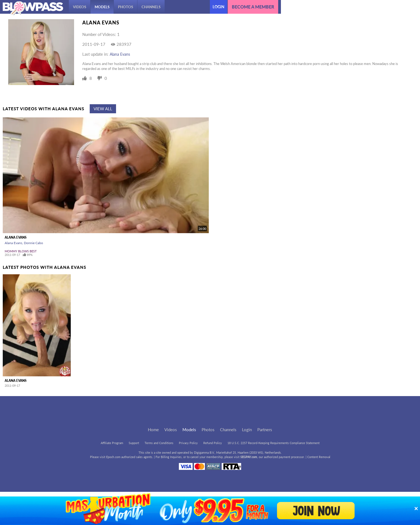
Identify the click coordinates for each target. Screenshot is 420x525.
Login (219, 7)
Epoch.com (113, 457)
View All (103, 109)
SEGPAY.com (249, 457)
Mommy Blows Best (21, 251)
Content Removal (319, 457)
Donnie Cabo (33, 243)
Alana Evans (120, 54)
